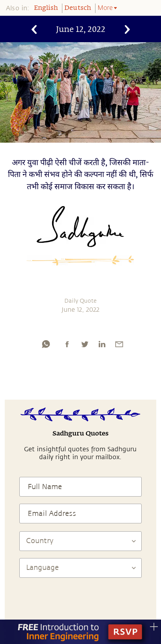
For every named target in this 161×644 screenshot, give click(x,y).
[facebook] (67, 344)
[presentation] (80, 601)
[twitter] (84, 344)
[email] (119, 344)
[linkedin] (102, 344)
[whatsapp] (46, 344)
